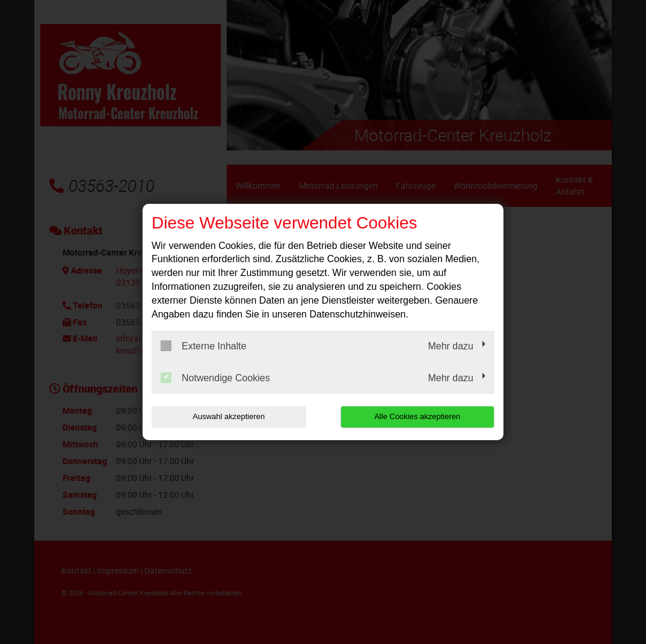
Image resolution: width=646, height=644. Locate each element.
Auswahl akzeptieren (229, 416)
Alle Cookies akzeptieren (417, 416)
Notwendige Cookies (215, 378)
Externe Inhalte (204, 346)
